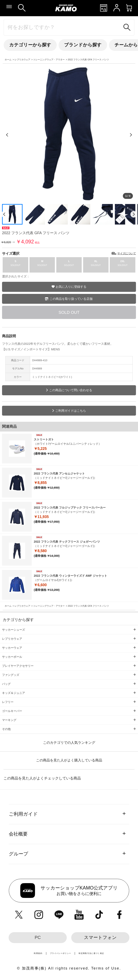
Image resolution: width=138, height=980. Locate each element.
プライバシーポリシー (61, 953)
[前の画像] (7, 135)
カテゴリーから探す (30, 45)
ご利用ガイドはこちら (71, 411)
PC (38, 937)
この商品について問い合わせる (71, 390)
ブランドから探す (83, 45)
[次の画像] (131, 135)
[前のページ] (4, 214)
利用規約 (38, 953)
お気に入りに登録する (71, 287)
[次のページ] (134, 214)
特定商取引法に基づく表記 (91, 953)
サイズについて (127, 253)
